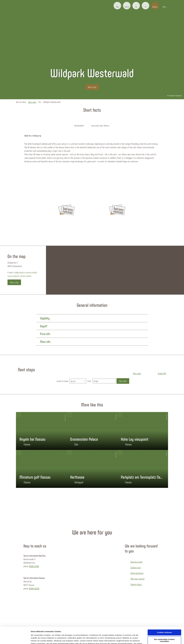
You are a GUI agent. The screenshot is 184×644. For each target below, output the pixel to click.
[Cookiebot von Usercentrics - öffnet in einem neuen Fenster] (15, 639)
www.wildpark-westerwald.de (19, 276)
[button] (117, 6)
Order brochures (137, 573)
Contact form (136, 567)
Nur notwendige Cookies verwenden (164, 627)
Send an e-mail (136, 562)
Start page (32, 102)
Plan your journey (137, 579)
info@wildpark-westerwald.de (25, 272)
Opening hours (136, 584)
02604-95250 (34, 588)
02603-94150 (34, 566)
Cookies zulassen (164, 619)
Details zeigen (37, 639)
